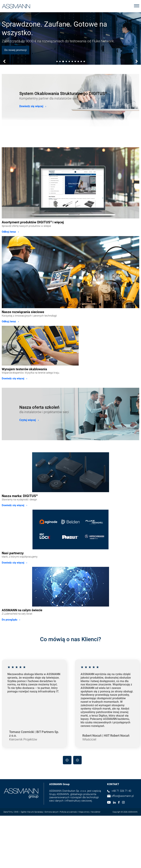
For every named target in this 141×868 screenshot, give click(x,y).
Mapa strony (84, 812)
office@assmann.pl (123, 796)
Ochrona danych (52, 812)
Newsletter (96, 812)
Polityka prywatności (69, 812)
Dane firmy (8, 812)
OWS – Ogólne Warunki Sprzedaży (29, 812)
